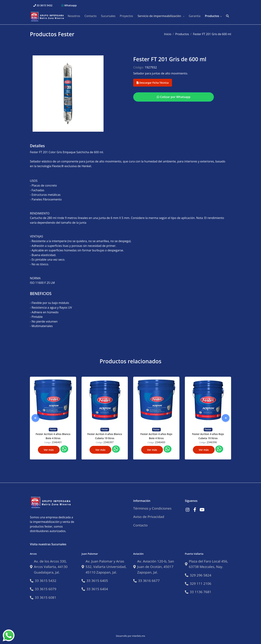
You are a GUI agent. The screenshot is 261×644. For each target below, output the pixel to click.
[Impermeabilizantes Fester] (48, 16)
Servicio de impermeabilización (160, 16)
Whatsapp (69, 5)
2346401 (57, 442)
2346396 (212, 442)
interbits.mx (139, 636)
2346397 (109, 442)
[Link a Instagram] (187, 510)
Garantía (194, 16)
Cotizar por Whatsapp (174, 97)
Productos (212, 16)
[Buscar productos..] (227, 16)
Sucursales (108, 16)
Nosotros (74, 16)
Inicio (168, 34)
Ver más (49, 450)
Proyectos (126, 16)
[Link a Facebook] (195, 510)
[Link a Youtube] (202, 510)
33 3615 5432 (43, 5)
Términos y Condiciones (152, 508)
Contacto (91, 16)
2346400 (160, 442)
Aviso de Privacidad (149, 517)
